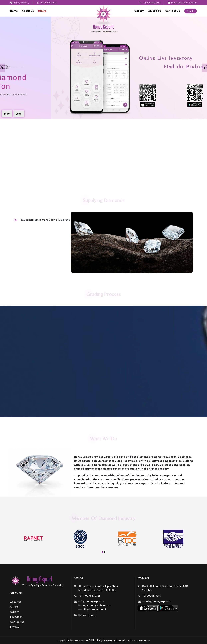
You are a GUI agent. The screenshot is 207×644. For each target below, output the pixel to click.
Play (7, 114)
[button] (102, 552)
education (154, 11)
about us (28, 11)
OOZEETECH (143, 640)
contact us (173, 11)
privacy (15, 627)
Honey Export (80, 640)
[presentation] (3, 68)
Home (14, 11)
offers (42, 11)
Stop (19, 114)
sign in (191, 11)
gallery (139, 11)
